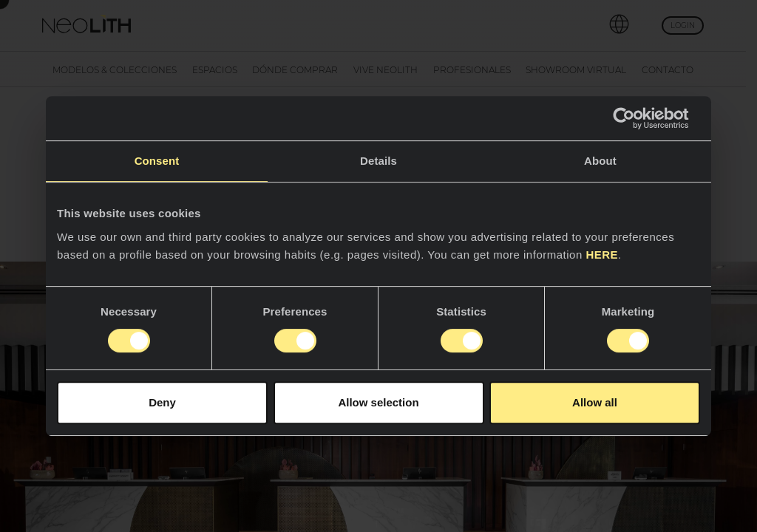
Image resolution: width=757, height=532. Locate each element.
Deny (162, 402)
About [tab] (600, 161)
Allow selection (378, 402)
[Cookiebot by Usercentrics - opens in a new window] (635, 118)
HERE (602, 255)
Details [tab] (378, 161)
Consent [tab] (157, 161)
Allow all (595, 402)
